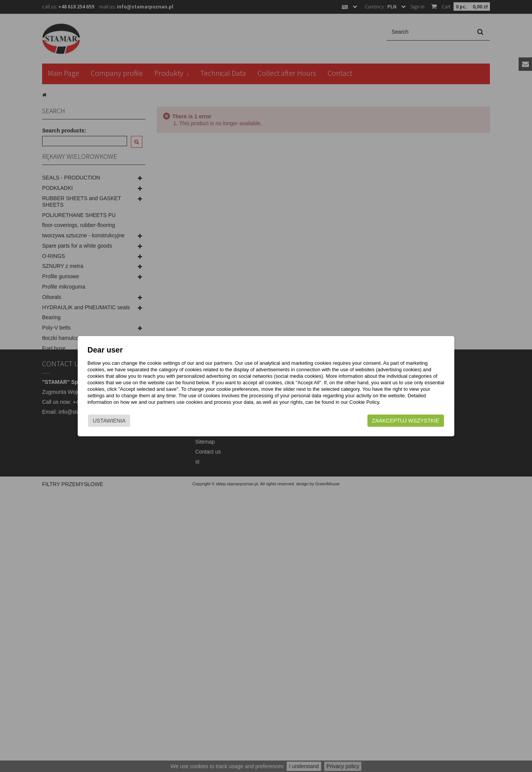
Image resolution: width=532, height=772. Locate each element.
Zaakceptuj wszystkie (404, 421)
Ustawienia (111, 421)
